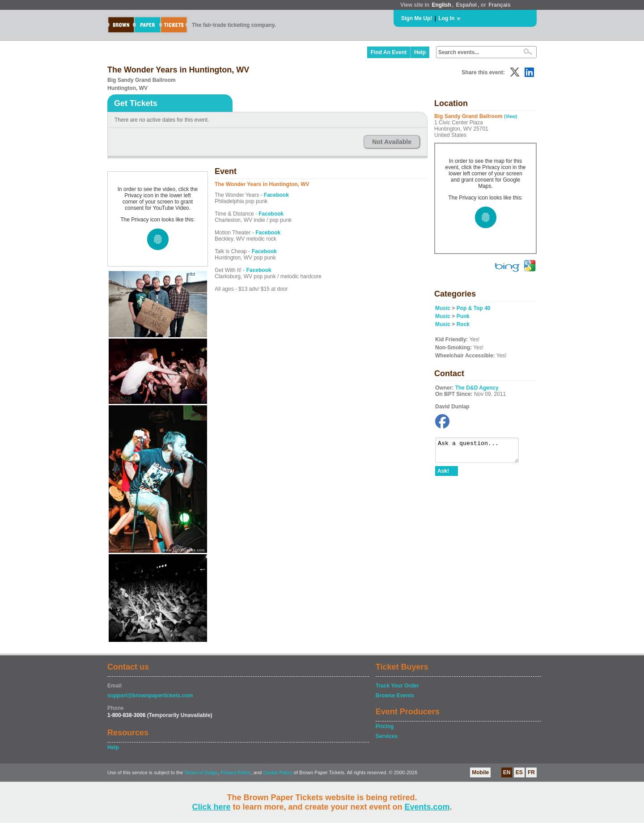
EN (507, 772)
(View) (511, 117)
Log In (446, 18)
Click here (211, 807)
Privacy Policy (236, 773)
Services (387, 736)
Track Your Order (397, 686)
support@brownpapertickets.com (150, 696)
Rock (463, 324)
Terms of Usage (201, 773)
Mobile (480, 772)
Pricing (385, 726)
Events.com (427, 807)
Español (467, 5)
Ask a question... (481, 452)
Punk (463, 316)
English (441, 5)
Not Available (392, 142)
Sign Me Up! (417, 18)
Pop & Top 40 (474, 308)
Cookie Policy (278, 773)
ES (519, 772)
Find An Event (389, 52)
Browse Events (395, 696)
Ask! (443, 475)
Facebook (276, 195)
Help (420, 52)
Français (499, 5)
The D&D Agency (477, 388)
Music (443, 308)
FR (531, 772)
